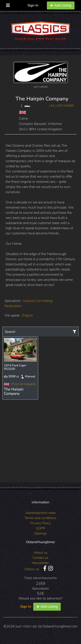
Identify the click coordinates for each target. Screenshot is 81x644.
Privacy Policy (40, 523)
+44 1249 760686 (61, 106)
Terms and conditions (40, 518)
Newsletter (40, 563)
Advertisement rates (40, 513)
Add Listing (61, 5)
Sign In (33, 5)
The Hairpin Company (42, 99)
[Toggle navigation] (8, 4)
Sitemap (40, 533)
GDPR (40, 528)
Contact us (41, 558)
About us (40, 553)
